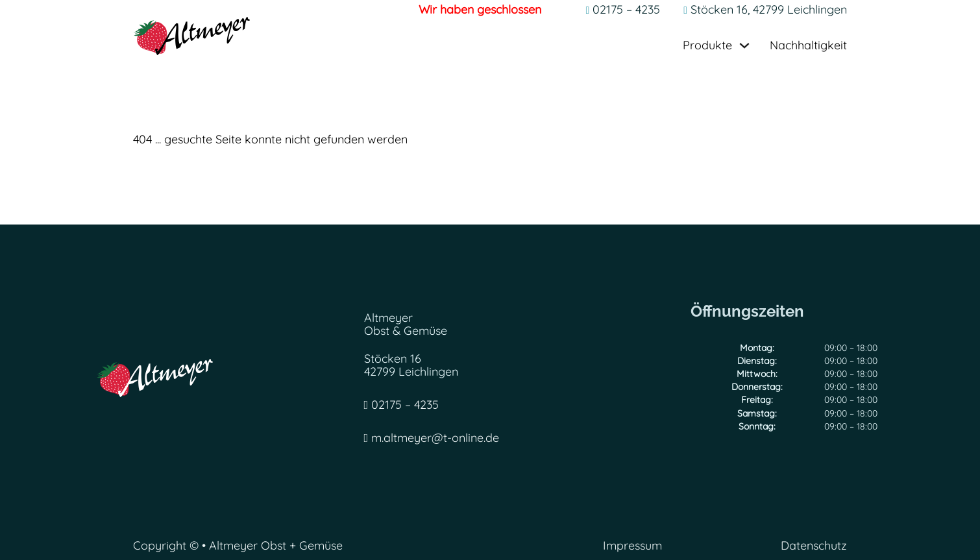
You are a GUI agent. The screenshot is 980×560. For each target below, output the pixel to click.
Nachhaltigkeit (808, 46)
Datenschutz (814, 546)
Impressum (632, 546)
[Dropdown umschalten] (744, 45)
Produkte (707, 46)
